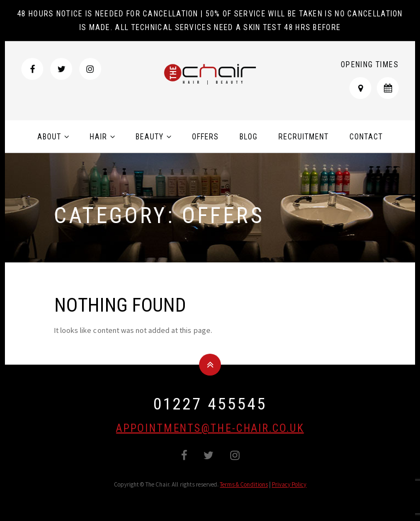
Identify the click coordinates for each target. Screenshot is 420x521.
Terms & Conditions (244, 484)
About (49, 137)
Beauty (150, 137)
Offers (205, 137)
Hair (98, 137)
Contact (366, 137)
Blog (249, 137)
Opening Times (370, 65)
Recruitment (304, 137)
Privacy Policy (289, 484)
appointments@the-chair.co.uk (210, 428)
